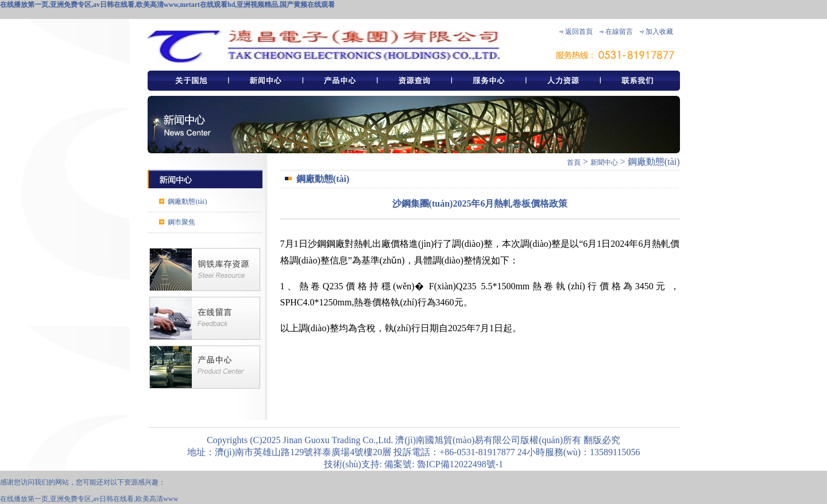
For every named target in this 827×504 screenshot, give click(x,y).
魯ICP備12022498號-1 (459, 464)
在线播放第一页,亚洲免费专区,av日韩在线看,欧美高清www (89, 499)
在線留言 (619, 32)
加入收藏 (659, 32)
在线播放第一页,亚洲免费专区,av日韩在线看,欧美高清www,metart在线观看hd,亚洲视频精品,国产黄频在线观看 (167, 5)
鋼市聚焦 (181, 222)
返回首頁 (579, 32)
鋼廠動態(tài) (187, 201)
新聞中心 (604, 162)
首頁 (574, 162)
